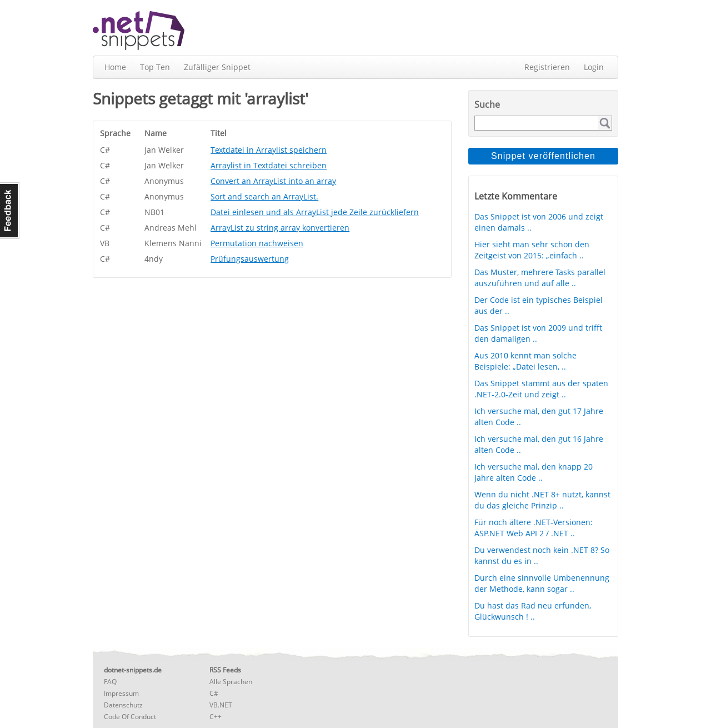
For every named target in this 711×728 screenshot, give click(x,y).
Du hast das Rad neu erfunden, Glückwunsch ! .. (533, 611)
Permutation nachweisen (257, 243)
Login (594, 67)
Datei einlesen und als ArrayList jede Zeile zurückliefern (315, 212)
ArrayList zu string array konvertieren (280, 228)
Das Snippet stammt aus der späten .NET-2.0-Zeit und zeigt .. (541, 389)
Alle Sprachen (231, 682)
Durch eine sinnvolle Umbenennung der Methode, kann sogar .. (542, 583)
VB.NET (221, 705)
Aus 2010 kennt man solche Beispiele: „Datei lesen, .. (525, 361)
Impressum (121, 693)
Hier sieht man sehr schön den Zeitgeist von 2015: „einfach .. (532, 250)
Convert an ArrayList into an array (273, 181)
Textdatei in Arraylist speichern (269, 150)
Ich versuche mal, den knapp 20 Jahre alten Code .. (534, 472)
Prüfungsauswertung (250, 259)
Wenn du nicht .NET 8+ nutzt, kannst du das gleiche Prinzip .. (542, 500)
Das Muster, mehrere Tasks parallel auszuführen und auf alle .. (540, 278)
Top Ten (155, 67)
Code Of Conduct (130, 717)
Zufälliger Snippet (217, 67)
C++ (216, 717)
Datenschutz (123, 705)
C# (214, 693)
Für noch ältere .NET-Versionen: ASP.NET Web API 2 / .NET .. (534, 528)
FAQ (110, 682)
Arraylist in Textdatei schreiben (269, 165)
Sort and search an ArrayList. (264, 196)
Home (115, 67)
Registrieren (547, 67)
